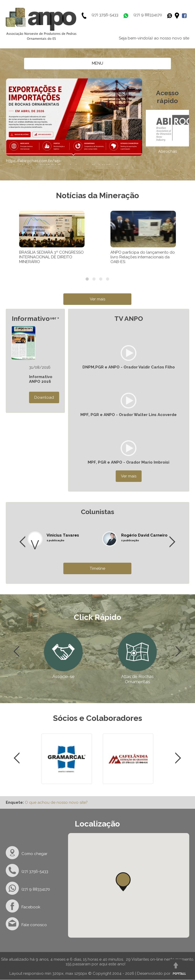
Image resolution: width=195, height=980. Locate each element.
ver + (55, 318)
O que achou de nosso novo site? (56, 802)
